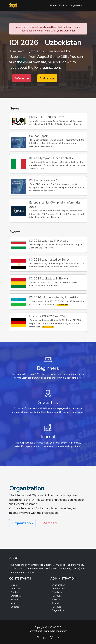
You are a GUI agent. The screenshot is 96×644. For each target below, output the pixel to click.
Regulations (58, 610)
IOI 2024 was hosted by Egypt (49, 260)
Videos (15, 603)
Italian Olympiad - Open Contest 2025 (54, 158)
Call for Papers (39, 136)
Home (53, 5)
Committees (58, 589)
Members (50, 523)
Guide (14, 585)
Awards (56, 600)
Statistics (16, 596)
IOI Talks (56, 607)
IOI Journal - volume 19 (44, 180)
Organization (58, 585)
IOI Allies (57, 596)
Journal (55, 603)
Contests (16, 589)
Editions (63, 5)
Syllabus (47, 78)
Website (22, 78)
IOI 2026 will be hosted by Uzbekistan (54, 297)
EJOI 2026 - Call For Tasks (47, 117)
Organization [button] (77, 5)
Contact (15, 607)
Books (14, 592)
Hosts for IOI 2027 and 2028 (48, 316)
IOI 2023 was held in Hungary (49, 241)
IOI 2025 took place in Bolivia (49, 279)
